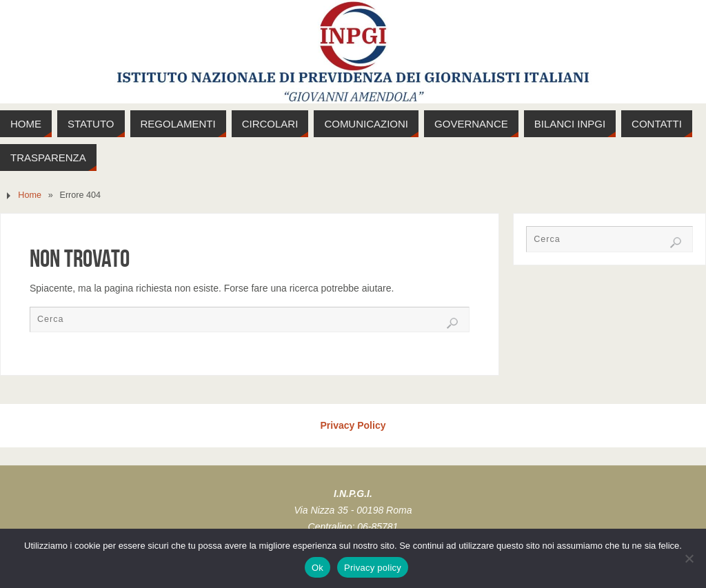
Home (30, 195)
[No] (689, 558)
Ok (317, 568)
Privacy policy (373, 568)
